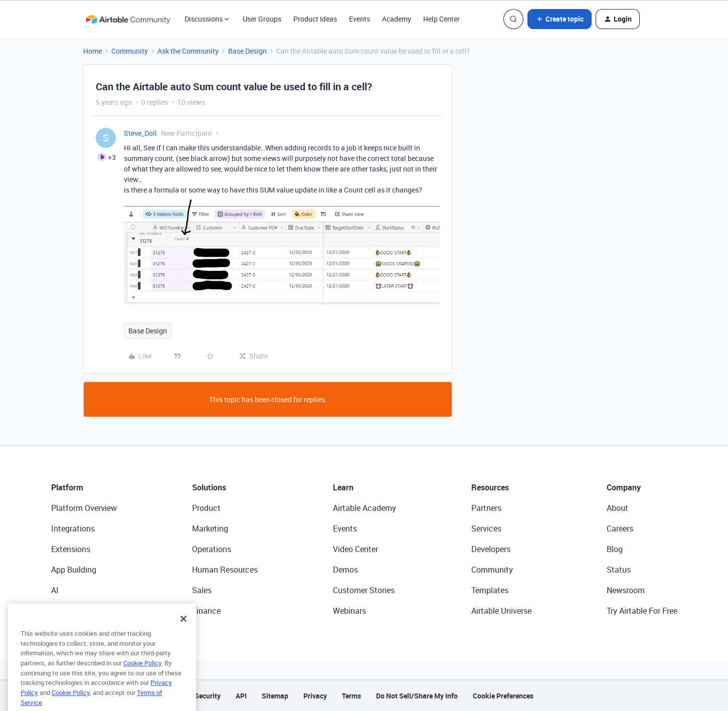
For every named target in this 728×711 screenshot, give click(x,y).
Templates (490, 590)
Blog (615, 549)
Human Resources (225, 570)
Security (208, 696)
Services (486, 528)
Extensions (71, 549)
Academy (397, 19)
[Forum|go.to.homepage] (128, 19)
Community (130, 51)
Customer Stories (364, 590)
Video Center (355, 549)
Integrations (73, 528)
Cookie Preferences (503, 696)
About (617, 508)
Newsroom (626, 590)
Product (206, 508)
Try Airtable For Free (642, 611)
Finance (206, 611)
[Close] (184, 634)
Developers (491, 549)
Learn (343, 487)
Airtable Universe (501, 611)
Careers (620, 528)
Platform (67, 487)
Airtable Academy (365, 508)
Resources (490, 487)
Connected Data (80, 611)
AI (55, 590)
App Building (74, 570)
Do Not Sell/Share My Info (417, 696)
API (241, 696)
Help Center (441, 19)
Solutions (209, 487)
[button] (560, 19)
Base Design (247, 51)
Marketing (210, 528)
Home (93, 51)
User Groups (262, 19)
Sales (202, 590)
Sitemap (275, 696)
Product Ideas (315, 19)
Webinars (349, 611)
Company (624, 487)
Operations (212, 549)
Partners (486, 508)
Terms (351, 696)
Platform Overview (84, 508)
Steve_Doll (140, 133)
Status (619, 570)
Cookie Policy (142, 678)
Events (359, 19)
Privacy (315, 696)
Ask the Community (188, 51)
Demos (345, 570)
